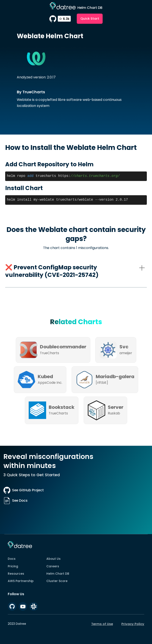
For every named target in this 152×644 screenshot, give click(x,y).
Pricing (13, 566)
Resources (16, 574)
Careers (53, 566)
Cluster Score (57, 581)
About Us (53, 559)
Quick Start (90, 18)
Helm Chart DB (58, 574)
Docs (12, 559)
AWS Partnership (21, 581)
